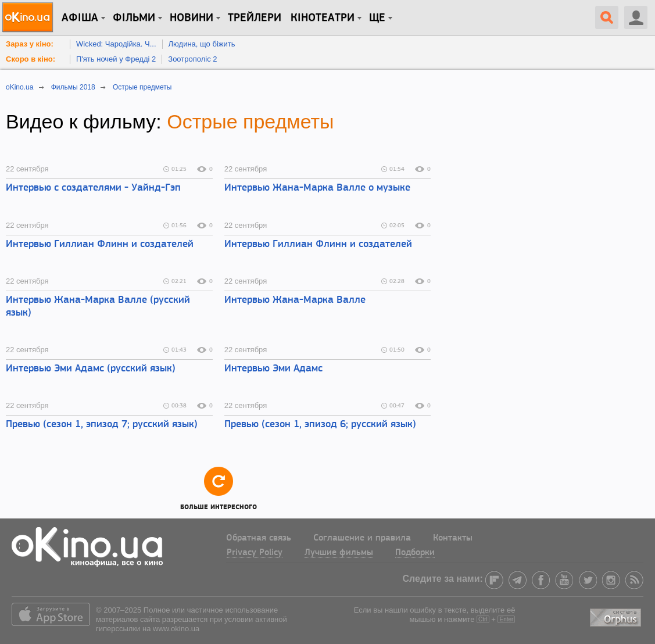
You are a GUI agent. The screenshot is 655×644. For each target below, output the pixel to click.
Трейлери (255, 18)
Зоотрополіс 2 (192, 59)
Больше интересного (219, 488)
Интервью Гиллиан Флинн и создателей (100, 244)
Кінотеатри (323, 18)
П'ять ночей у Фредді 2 (116, 59)
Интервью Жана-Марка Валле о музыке (317, 188)
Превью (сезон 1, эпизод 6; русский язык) (320, 425)
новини (192, 18)
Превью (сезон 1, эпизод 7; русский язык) (102, 425)
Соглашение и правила (362, 538)
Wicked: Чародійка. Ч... (116, 44)
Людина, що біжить (202, 44)
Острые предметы (250, 121)
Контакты (453, 538)
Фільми (134, 18)
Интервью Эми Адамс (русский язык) (91, 369)
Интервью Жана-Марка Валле (295, 300)
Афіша (80, 18)
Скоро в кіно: (31, 59)
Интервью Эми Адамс (273, 369)
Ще (377, 18)
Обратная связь (259, 538)
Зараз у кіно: (30, 44)
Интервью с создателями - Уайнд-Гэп (93, 188)
